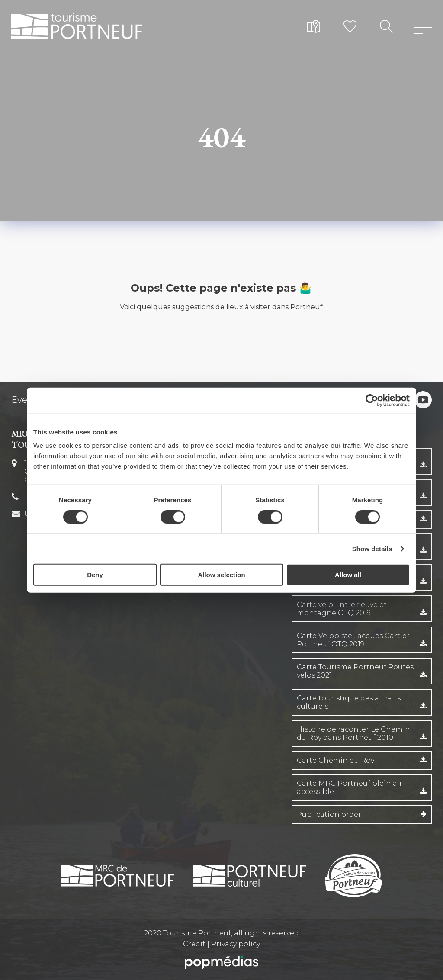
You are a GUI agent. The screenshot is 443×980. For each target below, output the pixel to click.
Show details (372, 548)
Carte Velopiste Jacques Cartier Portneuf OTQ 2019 (353, 640)
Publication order (329, 815)
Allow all (348, 575)
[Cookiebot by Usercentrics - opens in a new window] (372, 400)
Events (26, 400)
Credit (194, 944)
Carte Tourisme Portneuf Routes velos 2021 (355, 671)
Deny (95, 575)
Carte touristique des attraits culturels (349, 702)
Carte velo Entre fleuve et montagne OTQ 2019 (342, 609)
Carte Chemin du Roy (335, 760)
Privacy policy (236, 944)
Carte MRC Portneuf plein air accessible (350, 787)
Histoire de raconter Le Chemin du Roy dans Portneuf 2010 (354, 733)
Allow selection (221, 575)
